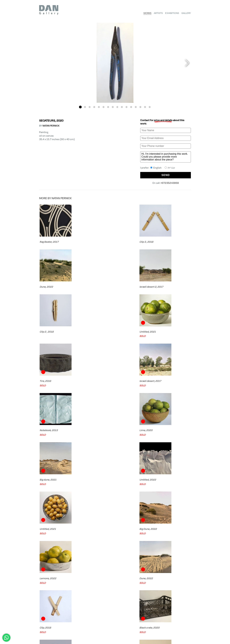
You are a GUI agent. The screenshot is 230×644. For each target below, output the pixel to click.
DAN (41, 618)
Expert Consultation (172, 603)
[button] (80, 107)
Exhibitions (172, 13)
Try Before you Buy (135, 603)
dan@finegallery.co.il (52, 636)
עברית (170, 168)
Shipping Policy (183, 631)
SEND (166, 175)
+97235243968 (170, 183)
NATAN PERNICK (51, 126)
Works (147, 13)
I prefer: (158, 168)
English (156, 168)
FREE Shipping (54, 603)
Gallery (186, 13)
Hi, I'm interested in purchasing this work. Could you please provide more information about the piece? (166, 157)
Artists (158, 13)
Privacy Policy (184, 628)
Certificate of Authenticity (93, 603)
